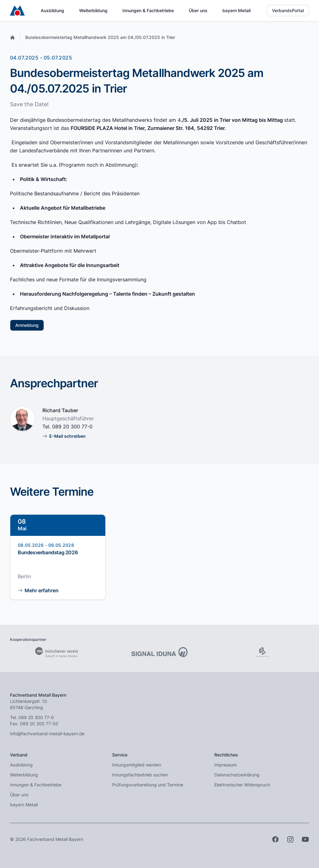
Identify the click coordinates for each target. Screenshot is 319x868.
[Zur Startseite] (17, 11)
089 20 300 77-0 (72, 427)
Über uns (198, 10)
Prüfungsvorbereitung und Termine (148, 785)
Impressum (226, 765)
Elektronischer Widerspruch (242, 785)
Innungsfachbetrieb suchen (140, 775)
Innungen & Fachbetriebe (148, 10)
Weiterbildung (93, 10)
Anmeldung (27, 325)
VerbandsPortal (288, 10)
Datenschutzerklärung (237, 775)
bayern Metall (236, 10)
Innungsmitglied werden (137, 765)
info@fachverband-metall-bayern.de (47, 734)
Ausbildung (52, 10)
